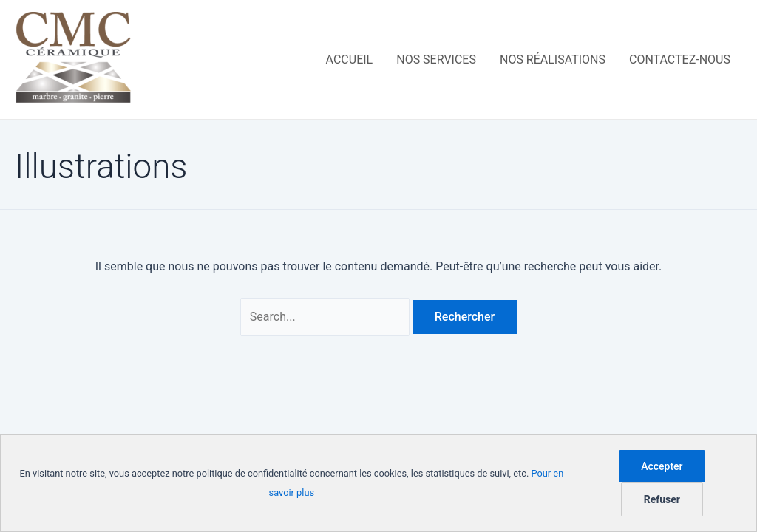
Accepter (662, 466)
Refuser (662, 499)
